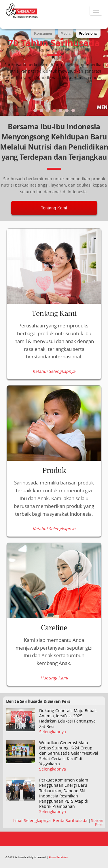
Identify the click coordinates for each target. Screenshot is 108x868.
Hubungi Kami (54, 678)
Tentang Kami (54, 208)
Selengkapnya (53, 732)
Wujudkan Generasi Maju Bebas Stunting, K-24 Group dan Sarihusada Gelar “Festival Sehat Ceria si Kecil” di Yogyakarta (69, 753)
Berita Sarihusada (71, 820)
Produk (54, 471)
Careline (54, 628)
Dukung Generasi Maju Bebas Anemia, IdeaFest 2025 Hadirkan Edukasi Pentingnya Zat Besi (68, 719)
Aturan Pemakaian (58, 857)
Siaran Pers (97, 822)
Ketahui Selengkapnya (54, 371)
